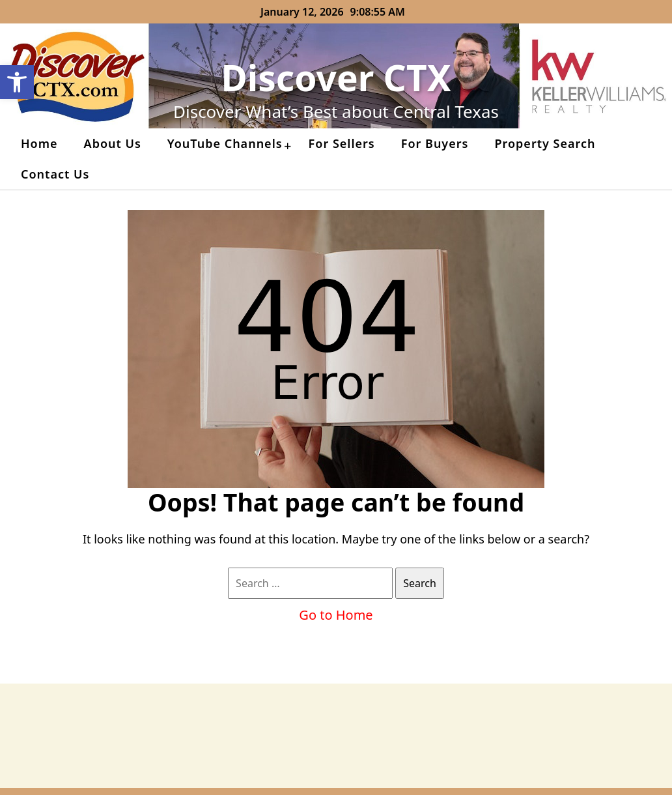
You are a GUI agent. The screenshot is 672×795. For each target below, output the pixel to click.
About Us (113, 143)
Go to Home (336, 615)
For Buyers (435, 143)
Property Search (545, 143)
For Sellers (342, 143)
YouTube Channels (225, 143)
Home (39, 143)
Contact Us (55, 174)
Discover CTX (336, 77)
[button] (17, 82)
